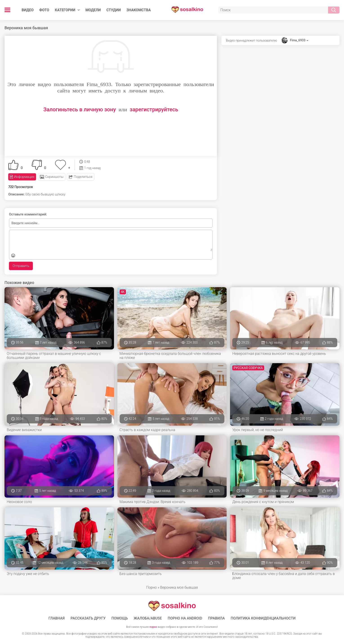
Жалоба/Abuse (148, 618)
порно (153, 627)
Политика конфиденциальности (263, 618)
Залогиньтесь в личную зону (80, 110)
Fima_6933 (298, 40)
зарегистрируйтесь (154, 110)
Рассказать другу (88, 618)
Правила (216, 618)
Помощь (120, 618)
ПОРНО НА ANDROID (185, 618)
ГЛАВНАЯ (57, 618)
